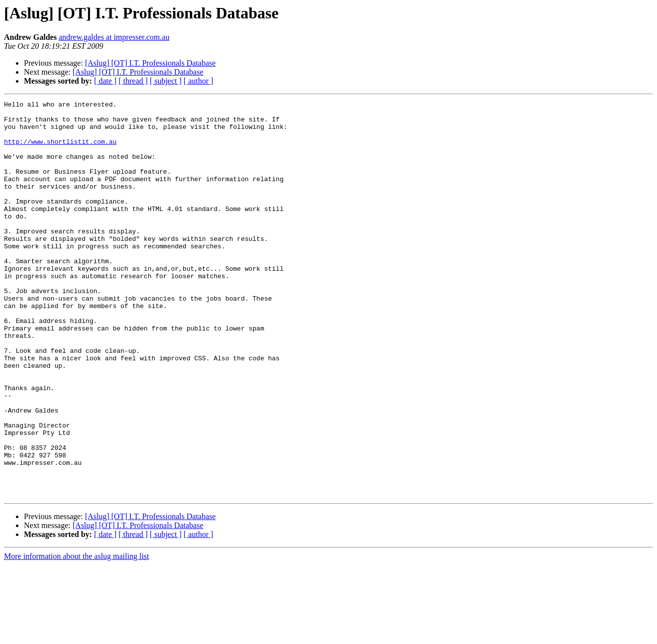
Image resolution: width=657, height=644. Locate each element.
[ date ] (105, 81)
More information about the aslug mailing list (77, 635)
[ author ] (199, 81)
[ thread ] (133, 81)
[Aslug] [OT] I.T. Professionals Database (151, 63)
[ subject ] (166, 81)
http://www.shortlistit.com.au (60, 150)
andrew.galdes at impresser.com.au (114, 37)
